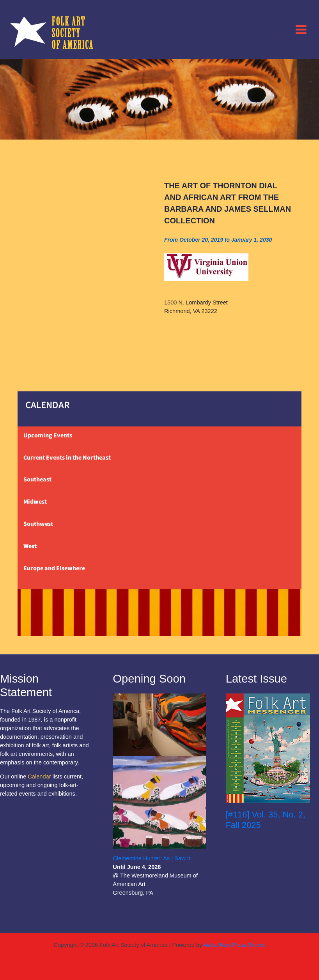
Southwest (38, 524)
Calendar (39, 777)
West (30, 546)
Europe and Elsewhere (54, 568)
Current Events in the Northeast (67, 458)
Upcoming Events (48, 435)
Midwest (35, 502)
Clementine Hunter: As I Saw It (152, 858)
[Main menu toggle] (301, 29)
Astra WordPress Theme (234, 945)
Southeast (37, 479)
